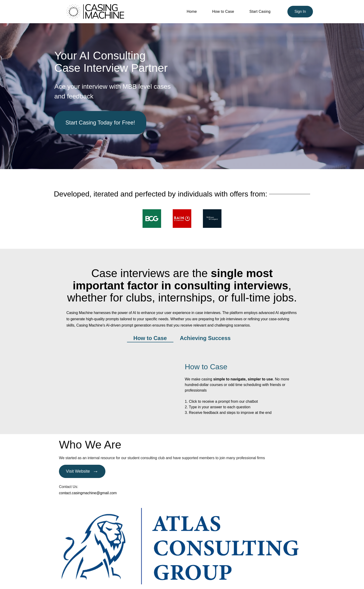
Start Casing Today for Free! (100, 123)
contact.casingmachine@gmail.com (88, 493)
